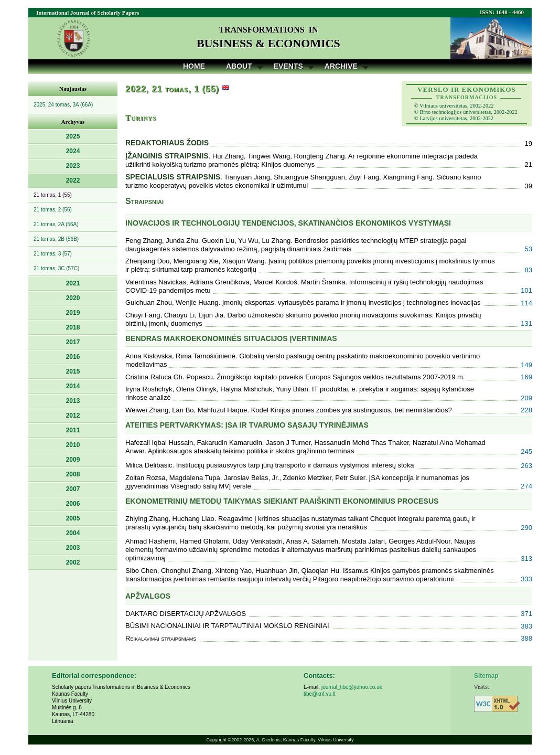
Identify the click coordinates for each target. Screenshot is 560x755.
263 (526, 466)
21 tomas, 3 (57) (53, 254)
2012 (73, 416)
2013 (73, 401)
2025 (73, 136)
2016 (73, 357)
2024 (73, 151)
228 (526, 410)
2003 (73, 548)
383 (526, 626)
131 (526, 323)
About (239, 66)
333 (526, 579)
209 (526, 398)
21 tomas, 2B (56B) (56, 239)
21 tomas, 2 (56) (53, 210)
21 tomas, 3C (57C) (56, 268)
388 (526, 638)
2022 (73, 180)
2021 (73, 283)
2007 (73, 489)
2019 (73, 313)
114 (526, 303)
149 (526, 365)
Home (194, 66)
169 (526, 377)
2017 (73, 342)
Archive (341, 66)
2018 (73, 327)
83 (529, 270)
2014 (73, 386)
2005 (73, 518)
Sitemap (486, 676)
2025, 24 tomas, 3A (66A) (63, 105)
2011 (73, 430)
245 (526, 451)
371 (526, 614)
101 (526, 290)
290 (526, 528)
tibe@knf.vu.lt (320, 694)
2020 (73, 298)
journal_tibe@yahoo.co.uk (352, 687)
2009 (73, 460)
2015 (73, 371)
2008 (73, 474)
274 (526, 486)
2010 (73, 445)
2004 (73, 533)
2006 (73, 504)
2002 (73, 562)
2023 (73, 166)
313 (526, 559)
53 (529, 249)
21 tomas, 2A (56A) (56, 224)
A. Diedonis (268, 740)
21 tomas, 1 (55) (53, 195)
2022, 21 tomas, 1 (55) (172, 89)
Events (288, 66)
